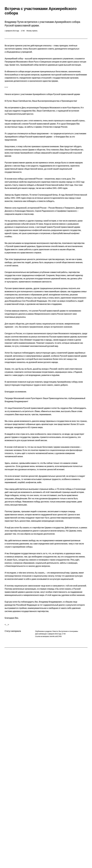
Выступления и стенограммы (68, 631)
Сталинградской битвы (48, 195)
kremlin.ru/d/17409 (56, 636)
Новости (55, 631)
